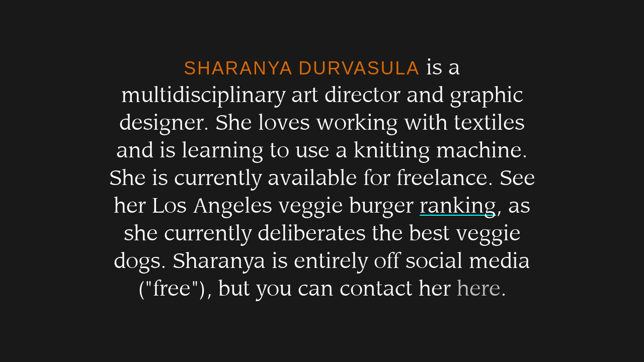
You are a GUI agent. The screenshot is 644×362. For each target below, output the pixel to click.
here (479, 289)
